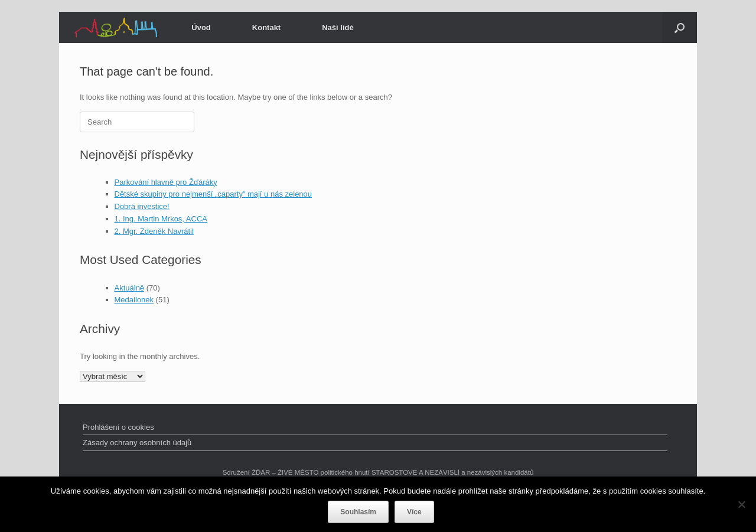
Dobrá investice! (142, 206)
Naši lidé (338, 27)
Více (414, 512)
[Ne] (741, 504)
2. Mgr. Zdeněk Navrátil (154, 231)
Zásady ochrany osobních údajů (137, 443)
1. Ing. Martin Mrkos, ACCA (161, 219)
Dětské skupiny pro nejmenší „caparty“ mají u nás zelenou (214, 194)
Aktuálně (130, 288)
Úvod (201, 27)
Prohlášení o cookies (118, 427)
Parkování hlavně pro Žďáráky (166, 182)
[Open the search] (680, 27)
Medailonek (134, 300)
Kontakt (266, 27)
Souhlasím (358, 512)
